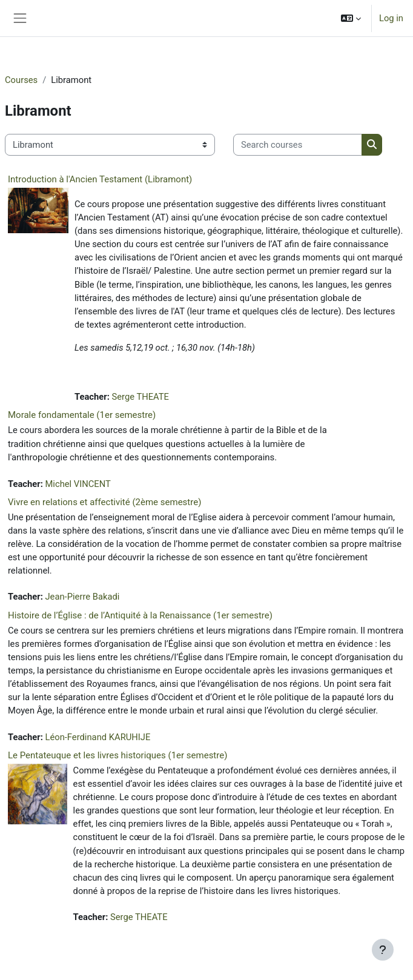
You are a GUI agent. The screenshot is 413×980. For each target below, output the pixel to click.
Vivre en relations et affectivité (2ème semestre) (104, 502)
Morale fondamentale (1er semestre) (82, 415)
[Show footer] (383, 950)
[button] (351, 18)
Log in (391, 18)
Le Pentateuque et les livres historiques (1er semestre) (117, 755)
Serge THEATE (140, 397)
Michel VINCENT (78, 484)
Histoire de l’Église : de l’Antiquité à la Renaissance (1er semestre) (140, 615)
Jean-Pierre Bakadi (82, 597)
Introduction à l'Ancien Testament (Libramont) (100, 179)
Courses (21, 80)
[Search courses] (298, 145)
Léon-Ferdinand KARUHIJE (97, 737)
